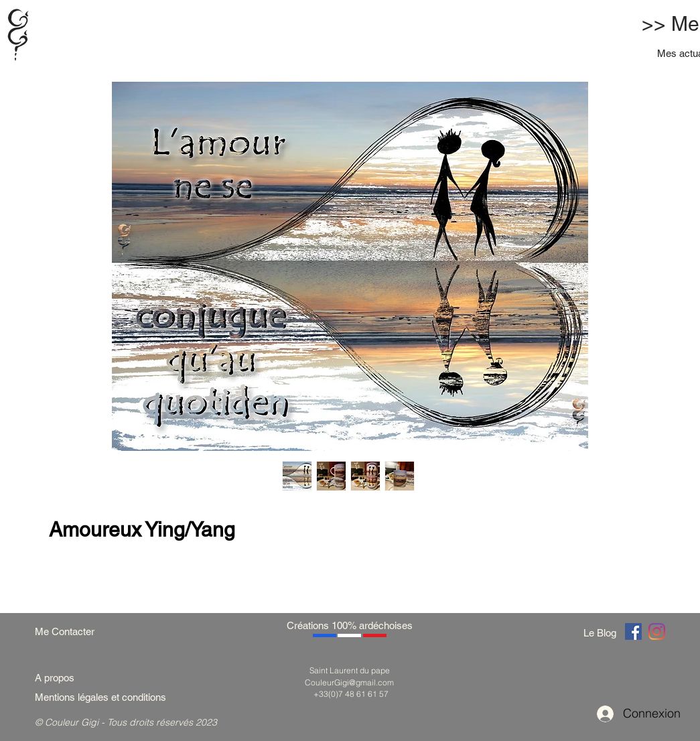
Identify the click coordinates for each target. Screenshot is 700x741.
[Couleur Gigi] (633, 631)
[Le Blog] (602, 633)
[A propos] (60, 678)
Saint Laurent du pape (350, 670)
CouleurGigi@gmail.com (349, 682)
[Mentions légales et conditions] (117, 697)
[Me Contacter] (71, 631)
